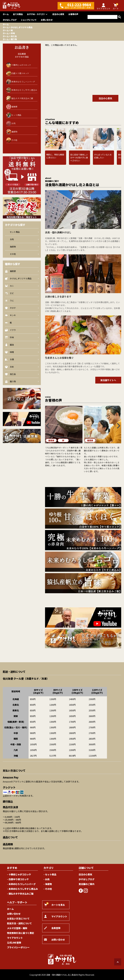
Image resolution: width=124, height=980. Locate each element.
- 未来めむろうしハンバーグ (21, 884)
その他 (12, 140)
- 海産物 (48, 884)
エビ (22, 293)
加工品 (14, 36)
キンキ (22, 315)
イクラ (22, 330)
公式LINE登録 (14, 943)
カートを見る (54, 904)
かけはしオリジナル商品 (22, 27)
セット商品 (14, 115)
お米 (22, 367)
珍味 (13, 33)
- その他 (48, 889)
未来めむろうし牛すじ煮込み (24, 90)
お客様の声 (73, 14)
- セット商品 (50, 874)
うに (22, 301)
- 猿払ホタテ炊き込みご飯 (20, 894)
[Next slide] (119, 139)
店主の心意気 (58, 14)
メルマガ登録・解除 (17, 928)
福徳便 (14, 107)
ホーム (6, 14)
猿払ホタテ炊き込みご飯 (22, 98)
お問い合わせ (47, 20)
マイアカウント (15, 938)
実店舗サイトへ (108, 380)
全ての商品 (18, 14)
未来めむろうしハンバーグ (23, 82)
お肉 (11, 123)
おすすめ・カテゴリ (38, 14)
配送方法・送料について (19, 923)
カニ (22, 286)
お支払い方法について (18, 918)
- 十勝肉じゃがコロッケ (19, 874)
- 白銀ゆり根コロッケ (18, 879)
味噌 (22, 352)
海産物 (12, 132)
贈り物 (14, 39)
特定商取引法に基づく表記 (21, 933)
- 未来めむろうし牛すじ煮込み (22, 889)
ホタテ (22, 308)
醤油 (22, 345)
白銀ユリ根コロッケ (20, 73)
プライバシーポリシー (18, 947)
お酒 (22, 359)
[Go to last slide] (47, 139)
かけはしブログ (10, 20)
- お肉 (47, 879)
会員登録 (52, 928)
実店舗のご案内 (87, 884)
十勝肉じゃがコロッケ (21, 65)
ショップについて (29, 20)
